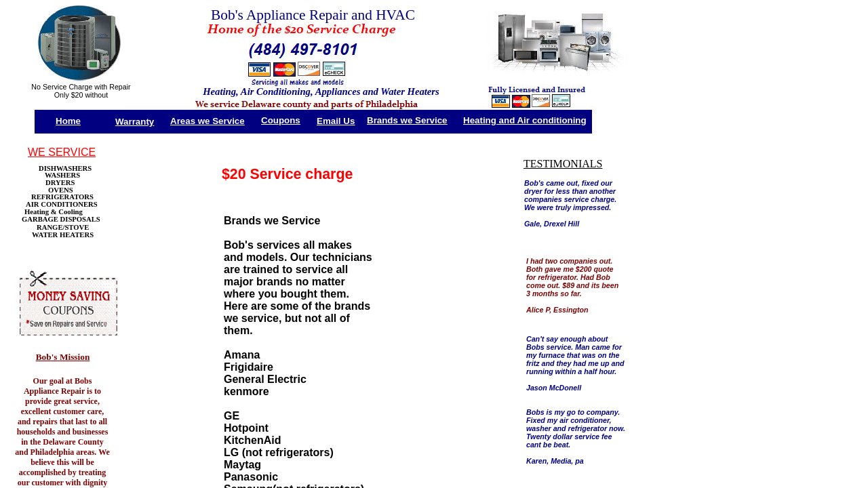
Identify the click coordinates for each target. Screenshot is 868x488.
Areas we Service (208, 121)
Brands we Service (407, 120)
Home (68, 121)
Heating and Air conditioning (525, 120)
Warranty (135, 122)
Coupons (281, 120)
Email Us (336, 121)
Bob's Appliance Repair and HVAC (313, 15)
